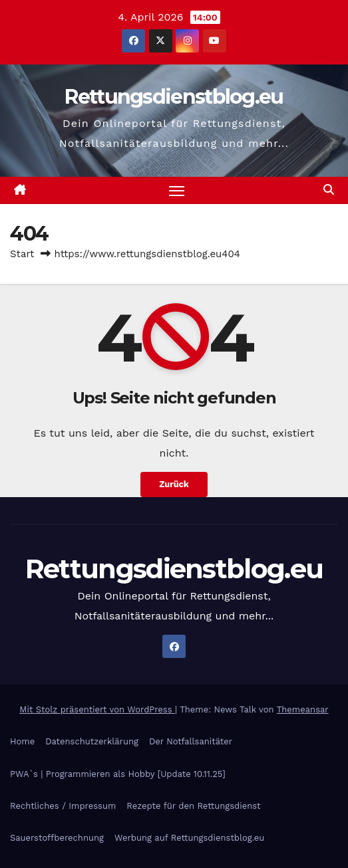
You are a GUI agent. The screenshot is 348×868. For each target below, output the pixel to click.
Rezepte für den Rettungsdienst (193, 806)
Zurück (174, 484)
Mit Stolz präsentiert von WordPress (97, 709)
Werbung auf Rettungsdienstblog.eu (189, 838)
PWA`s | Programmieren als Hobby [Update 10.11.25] (118, 774)
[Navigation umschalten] (177, 191)
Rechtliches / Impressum (63, 806)
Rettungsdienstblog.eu (174, 97)
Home (22, 741)
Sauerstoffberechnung (57, 838)
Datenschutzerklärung (92, 741)
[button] (329, 190)
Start (22, 254)
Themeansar (303, 709)
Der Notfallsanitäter (191, 741)
